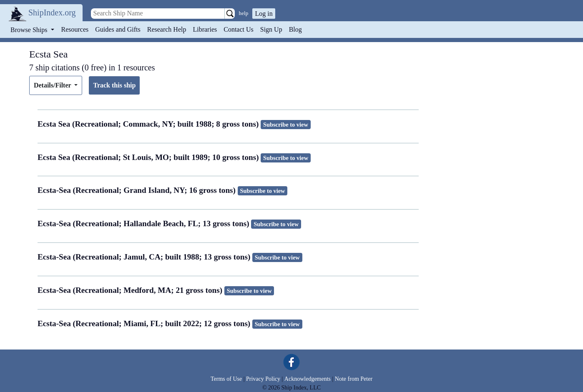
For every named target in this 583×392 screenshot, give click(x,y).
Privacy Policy (263, 379)
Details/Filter (53, 85)
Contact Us (239, 29)
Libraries (205, 29)
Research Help (167, 29)
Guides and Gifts (118, 29)
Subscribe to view (286, 125)
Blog (295, 29)
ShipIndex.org (52, 12)
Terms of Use (226, 379)
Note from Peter (354, 379)
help (244, 13)
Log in (264, 14)
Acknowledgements (308, 379)
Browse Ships (30, 30)
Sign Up (271, 29)
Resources (75, 29)
